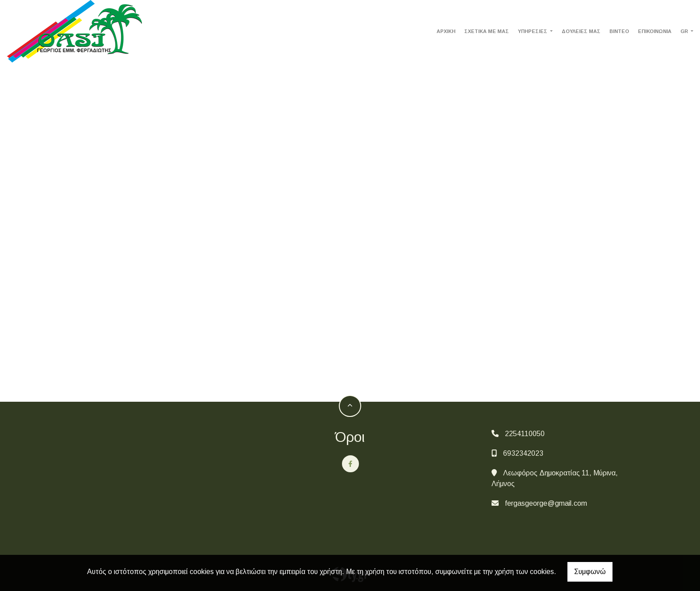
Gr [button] (685, 31)
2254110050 (525, 434)
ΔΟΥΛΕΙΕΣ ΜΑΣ (581, 31)
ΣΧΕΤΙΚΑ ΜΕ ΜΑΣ (487, 31)
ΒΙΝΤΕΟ (619, 31)
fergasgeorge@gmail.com (546, 503)
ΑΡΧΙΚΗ (446, 31)
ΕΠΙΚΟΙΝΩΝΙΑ (655, 31)
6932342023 (523, 453)
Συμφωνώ (590, 572)
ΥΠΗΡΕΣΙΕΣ (533, 31)
